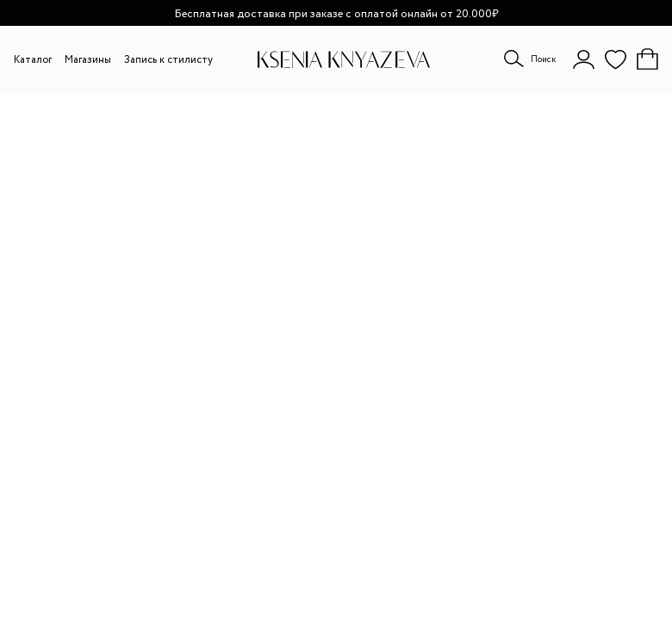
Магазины (88, 60)
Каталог (33, 60)
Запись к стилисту (168, 60)
